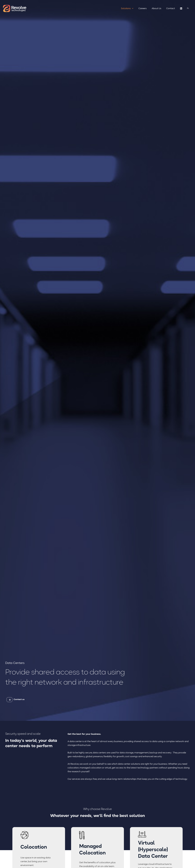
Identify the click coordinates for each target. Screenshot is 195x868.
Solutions (129, 8)
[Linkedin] (181, 8)
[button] (134, 8)
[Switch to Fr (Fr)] (188, 9)
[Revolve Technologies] (15, 8)
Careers (144, 8)
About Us (157, 8)
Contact (171, 8)
